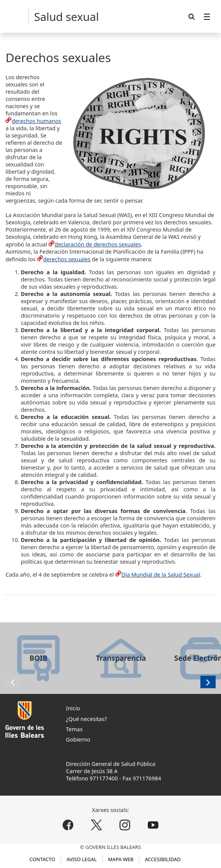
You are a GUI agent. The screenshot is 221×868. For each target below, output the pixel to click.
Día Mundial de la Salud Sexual (161, 575)
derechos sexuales (67, 259)
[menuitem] (207, 17)
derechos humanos (36, 121)
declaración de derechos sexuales (98, 244)
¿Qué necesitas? (86, 719)
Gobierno (78, 739)
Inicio (73, 708)
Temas (74, 729)
